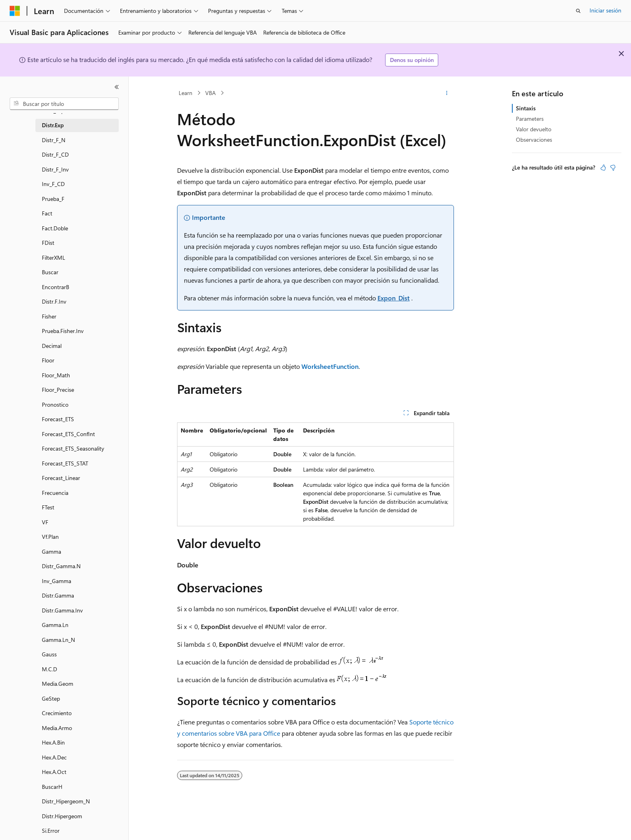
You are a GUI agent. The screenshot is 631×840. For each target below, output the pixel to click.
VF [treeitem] (45, 522)
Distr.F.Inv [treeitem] (54, 301)
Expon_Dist (394, 298)
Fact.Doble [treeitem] (55, 228)
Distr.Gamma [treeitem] (58, 595)
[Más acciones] (447, 93)
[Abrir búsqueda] (578, 11)
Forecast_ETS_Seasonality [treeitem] (73, 448)
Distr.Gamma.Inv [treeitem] (62, 610)
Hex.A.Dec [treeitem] (54, 757)
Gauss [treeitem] (49, 654)
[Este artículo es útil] (603, 168)
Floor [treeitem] (48, 360)
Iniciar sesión (605, 10)
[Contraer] (117, 87)
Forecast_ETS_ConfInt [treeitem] (68, 434)
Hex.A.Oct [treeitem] (54, 772)
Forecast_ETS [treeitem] (58, 419)
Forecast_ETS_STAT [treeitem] (65, 463)
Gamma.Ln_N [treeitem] (58, 640)
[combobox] (64, 104)
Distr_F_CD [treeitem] (55, 154)
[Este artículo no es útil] (613, 168)
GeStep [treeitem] (51, 698)
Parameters (530, 119)
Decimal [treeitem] (52, 346)
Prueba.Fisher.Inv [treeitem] (63, 331)
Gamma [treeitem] (52, 551)
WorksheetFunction (330, 366)
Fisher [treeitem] (49, 316)
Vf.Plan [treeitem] (50, 537)
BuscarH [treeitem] (52, 787)
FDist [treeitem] (48, 243)
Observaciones (534, 140)
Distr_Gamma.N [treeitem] (61, 566)
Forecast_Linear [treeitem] (61, 478)
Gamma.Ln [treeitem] (55, 625)
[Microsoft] (15, 11)
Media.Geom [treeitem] (58, 684)
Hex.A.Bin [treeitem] (53, 742)
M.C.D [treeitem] (49, 669)
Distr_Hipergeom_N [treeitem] (66, 801)
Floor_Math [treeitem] (56, 375)
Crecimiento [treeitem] (57, 713)
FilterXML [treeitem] (54, 258)
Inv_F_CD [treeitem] (53, 184)
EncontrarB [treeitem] (56, 287)
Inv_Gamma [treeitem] (57, 581)
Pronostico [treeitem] (55, 404)
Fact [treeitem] (47, 213)
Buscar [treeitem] (50, 272)
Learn (186, 93)
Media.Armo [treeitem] (57, 728)
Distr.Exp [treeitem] (53, 125)
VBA (210, 93)
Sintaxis (526, 108)
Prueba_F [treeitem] (53, 199)
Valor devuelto (534, 129)
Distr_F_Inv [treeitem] (55, 169)
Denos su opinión (412, 60)
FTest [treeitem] (48, 507)
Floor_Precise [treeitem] (58, 390)
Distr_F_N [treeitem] (54, 140)
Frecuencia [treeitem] (55, 493)
